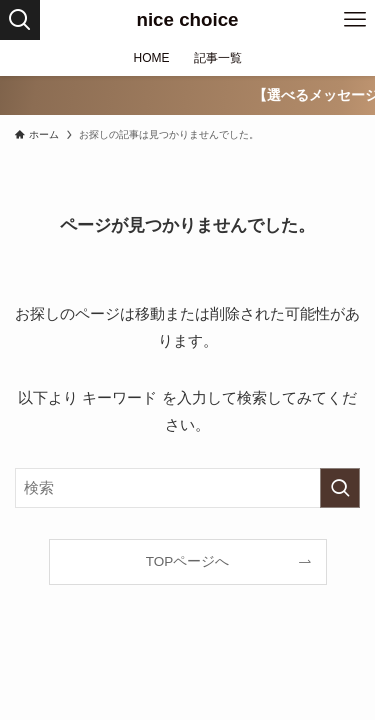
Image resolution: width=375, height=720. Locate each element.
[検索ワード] (187, 488)
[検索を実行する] (340, 488)
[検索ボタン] (20, 20)
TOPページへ (188, 561)
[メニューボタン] (355, 20)
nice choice (187, 20)
